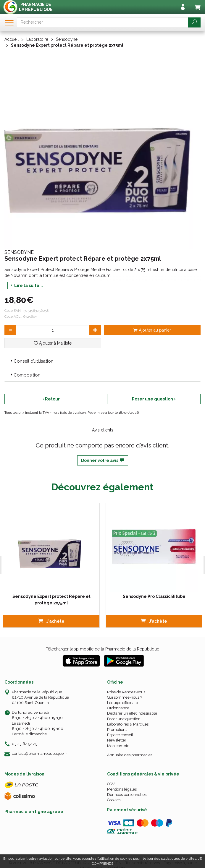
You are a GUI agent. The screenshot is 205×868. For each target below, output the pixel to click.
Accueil (12, 39)
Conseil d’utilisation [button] (31, 361)
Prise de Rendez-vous (126, 692)
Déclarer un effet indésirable (132, 713)
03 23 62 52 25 (25, 744)
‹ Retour (51, 399)
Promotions (117, 730)
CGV (111, 784)
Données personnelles (127, 795)
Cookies (114, 800)
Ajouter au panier (152, 330)
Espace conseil (120, 735)
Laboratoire (37, 39)
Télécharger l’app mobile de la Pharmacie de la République (102, 649)
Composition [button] (25, 375)
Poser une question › (154, 399)
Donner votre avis (103, 460)
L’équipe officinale (122, 703)
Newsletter (117, 740)
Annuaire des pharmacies (130, 755)
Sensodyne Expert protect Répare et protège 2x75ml (51, 600)
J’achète (51, 621)
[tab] (102, 361)
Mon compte (118, 746)
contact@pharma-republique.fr (39, 754)
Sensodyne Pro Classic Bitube (154, 596)
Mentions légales (122, 789)
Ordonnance (118, 708)
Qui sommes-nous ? (125, 697)
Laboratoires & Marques (128, 724)
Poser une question (124, 719)
